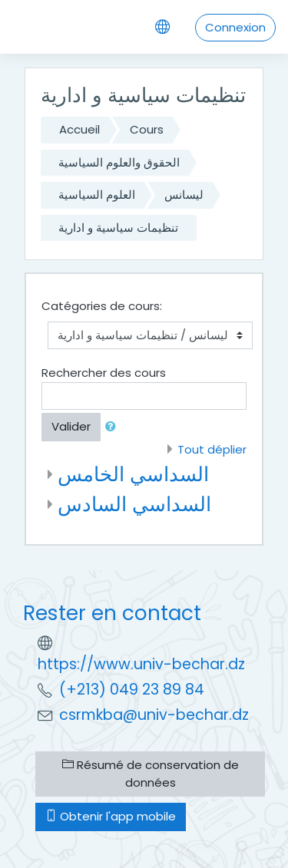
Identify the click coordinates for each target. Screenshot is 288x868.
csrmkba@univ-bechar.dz (154, 715)
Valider (71, 426)
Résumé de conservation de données (151, 774)
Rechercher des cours (104, 373)
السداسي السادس (134, 504)
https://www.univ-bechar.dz (141, 664)
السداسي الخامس (133, 474)
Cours (147, 129)
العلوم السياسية (97, 195)
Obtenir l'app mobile (111, 816)
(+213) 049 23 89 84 (132, 690)
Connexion (235, 27)
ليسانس (184, 195)
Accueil (79, 129)
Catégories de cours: (102, 306)
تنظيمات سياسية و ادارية (118, 228)
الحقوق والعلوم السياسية (119, 162)
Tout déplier (212, 449)
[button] (114, 427)
